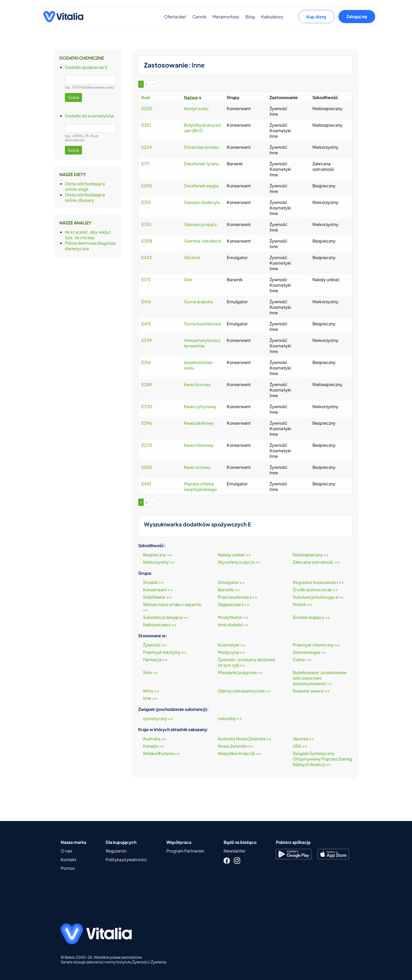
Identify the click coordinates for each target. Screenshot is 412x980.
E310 (146, 224)
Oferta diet (175, 19)
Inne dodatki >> (233, 625)
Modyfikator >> (233, 617)
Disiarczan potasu (202, 147)
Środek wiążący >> (311, 617)
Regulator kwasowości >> (318, 582)
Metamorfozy (226, 19)
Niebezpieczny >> (311, 555)
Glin (188, 279)
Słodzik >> (153, 582)
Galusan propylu (200, 224)
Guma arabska (198, 302)
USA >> (300, 746)
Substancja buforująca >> (318, 597)
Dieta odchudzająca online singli (85, 186)
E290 (147, 186)
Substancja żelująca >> (166, 617)
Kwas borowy (197, 384)
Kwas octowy (197, 467)
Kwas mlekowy (199, 445)
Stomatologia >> (309, 652)
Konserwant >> (158, 590)
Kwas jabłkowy (199, 423)
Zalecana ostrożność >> (316, 562)
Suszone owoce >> (311, 691)
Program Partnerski (185, 851)
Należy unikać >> (235, 555)
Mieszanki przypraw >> (240, 672)
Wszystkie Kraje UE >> (240, 753)
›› (152, 84)
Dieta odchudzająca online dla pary (85, 197)
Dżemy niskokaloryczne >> (244, 691)
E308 (147, 241)
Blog (250, 19)
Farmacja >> (155, 660)
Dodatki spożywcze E (86, 67)
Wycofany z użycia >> (239, 562)
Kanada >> (154, 746)
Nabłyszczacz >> (160, 625)
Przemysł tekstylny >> (165, 652)
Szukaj (74, 97)
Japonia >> (303, 739)
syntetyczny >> (158, 718)
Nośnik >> (303, 604)
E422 (147, 257)
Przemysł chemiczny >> (316, 645)
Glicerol (192, 257)
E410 (146, 484)
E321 (146, 125)
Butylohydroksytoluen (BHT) (202, 128)
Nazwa (191, 97)
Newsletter (235, 851)
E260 (147, 467)
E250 (147, 108)
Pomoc (68, 868)
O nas (66, 851)
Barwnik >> (229, 590)
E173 (146, 279)
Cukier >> (302, 660)
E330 (147, 406)
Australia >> (155, 739)
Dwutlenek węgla (201, 186)
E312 (146, 202)
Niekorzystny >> (159, 562)
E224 (147, 147)
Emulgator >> (231, 582)
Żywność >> (155, 645)
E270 (147, 445)
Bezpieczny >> (158, 555)
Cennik (199, 19)
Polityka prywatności (126, 860)
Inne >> (150, 698)
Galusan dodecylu (202, 202)
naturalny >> (230, 718)
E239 (147, 340)
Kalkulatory (272, 19)
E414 (146, 302)
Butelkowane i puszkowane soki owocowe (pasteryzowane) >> (320, 678)
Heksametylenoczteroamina (202, 343)
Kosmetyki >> (232, 645)
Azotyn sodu (196, 108)
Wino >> (151, 691)
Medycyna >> (231, 652)
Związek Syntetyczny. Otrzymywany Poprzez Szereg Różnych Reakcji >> (323, 759)
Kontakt (69, 860)
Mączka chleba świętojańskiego (200, 486)
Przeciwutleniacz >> (238, 597)
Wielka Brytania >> (161, 753)
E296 (147, 423)
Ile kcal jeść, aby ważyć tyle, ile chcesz (88, 235)
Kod (146, 97)
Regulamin (116, 851)
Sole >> (150, 672)
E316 (146, 362)
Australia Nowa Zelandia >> (245, 739)
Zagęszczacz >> (234, 604)
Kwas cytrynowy (200, 406)
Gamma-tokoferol (202, 241)
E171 (145, 164)
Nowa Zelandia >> (236, 746)
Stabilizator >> (157, 597)
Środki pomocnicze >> (315, 590)
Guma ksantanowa (202, 324)
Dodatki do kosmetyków (89, 116)
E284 (147, 384)
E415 (146, 324)
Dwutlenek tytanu (201, 164)
